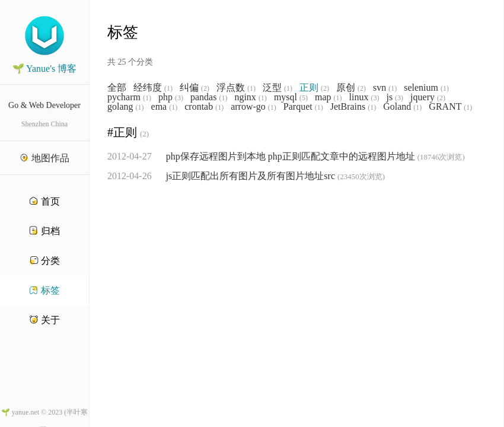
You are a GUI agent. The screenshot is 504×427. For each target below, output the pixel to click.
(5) (304, 98)
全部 (117, 88)
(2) (205, 88)
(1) (168, 88)
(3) (179, 98)
